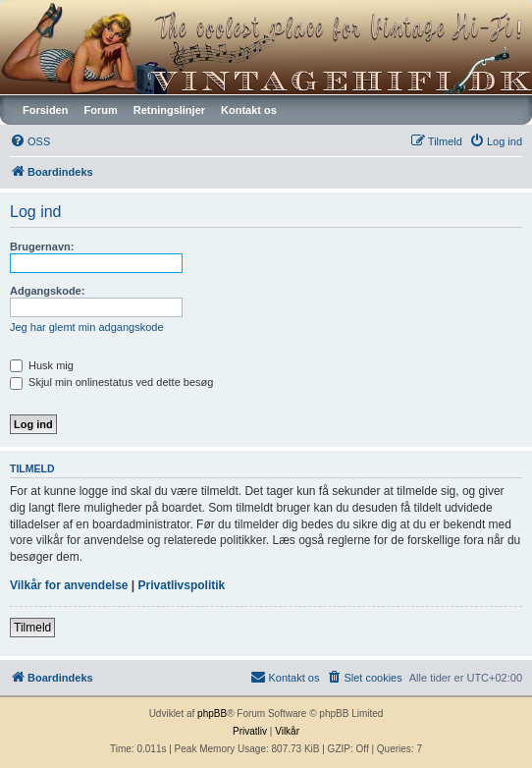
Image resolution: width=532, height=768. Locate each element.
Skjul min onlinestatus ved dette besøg (111, 382)
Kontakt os (249, 110)
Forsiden (45, 110)
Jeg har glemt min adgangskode (87, 327)
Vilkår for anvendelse (69, 585)
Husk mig (42, 365)
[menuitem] (30, 141)
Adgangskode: (47, 291)
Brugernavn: (42, 247)
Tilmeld (32, 628)
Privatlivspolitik (182, 585)
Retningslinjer (169, 110)
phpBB (212, 713)
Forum (100, 110)
